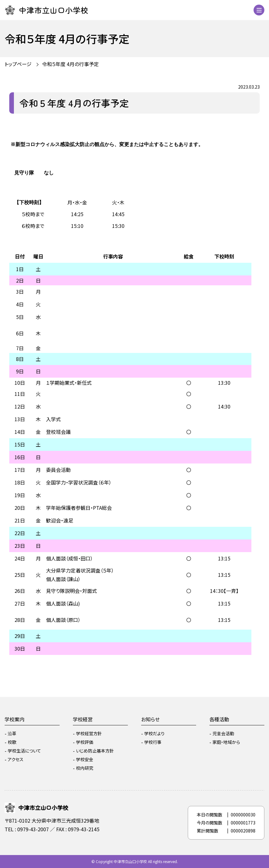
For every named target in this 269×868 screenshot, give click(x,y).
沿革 (12, 733)
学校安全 (85, 759)
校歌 (12, 742)
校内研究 (85, 768)
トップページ (18, 64)
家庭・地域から (226, 742)
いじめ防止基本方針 (95, 751)
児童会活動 (223, 733)
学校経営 (83, 719)
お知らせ (150, 719)
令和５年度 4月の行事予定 (70, 64)
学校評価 (85, 742)
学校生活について (24, 751)
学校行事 (153, 742)
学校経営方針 (89, 733)
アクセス (16, 759)
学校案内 (15, 719)
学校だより (154, 733)
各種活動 (219, 719)
